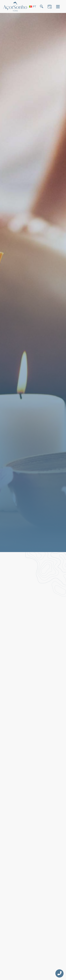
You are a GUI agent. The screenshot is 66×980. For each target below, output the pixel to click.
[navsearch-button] (42, 7)
